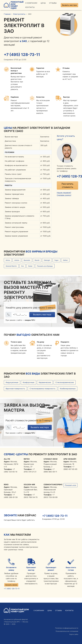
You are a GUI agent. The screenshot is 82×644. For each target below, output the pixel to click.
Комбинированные (68, 389)
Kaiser (30, 266)
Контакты (30, 7)
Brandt (37, 260)
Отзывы (53, 3)
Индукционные (12, 383)
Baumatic (27, 260)
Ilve (22, 266)
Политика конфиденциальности (67, 628)
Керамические (45, 383)
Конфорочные (29, 383)
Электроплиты (19, 14)
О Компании (31, 3)
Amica (8, 260)
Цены (43, 3)
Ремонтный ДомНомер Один (14, 5)
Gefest (65, 260)
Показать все (70, 485)
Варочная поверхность (15, 389)
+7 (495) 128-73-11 (22, 55)
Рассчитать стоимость (67, 186)
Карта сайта (74, 634)
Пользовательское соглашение (67, 631)
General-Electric (11, 266)
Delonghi (47, 260)
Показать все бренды (45, 266)
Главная (7, 14)
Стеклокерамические (65, 383)
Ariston (17, 260)
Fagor (56, 260)
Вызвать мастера (69, 5)
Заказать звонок (11, 585)
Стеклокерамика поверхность (42, 389)
